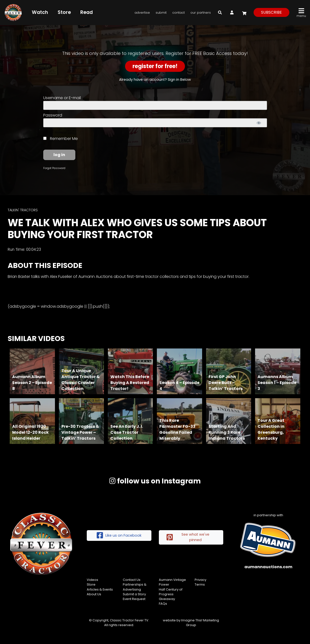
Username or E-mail (62, 98)
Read (87, 12)
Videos (92, 580)
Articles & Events (100, 589)
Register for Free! (155, 66)
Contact (178, 13)
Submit (161, 13)
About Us (94, 594)
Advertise (142, 13)
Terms (200, 584)
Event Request (134, 599)
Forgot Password (54, 168)
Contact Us (132, 580)
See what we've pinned (188, 537)
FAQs (163, 604)
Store (64, 12)
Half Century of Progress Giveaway (171, 594)
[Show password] (259, 123)
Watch (40, 12)
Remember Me (61, 139)
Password (53, 115)
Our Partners (201, 13)
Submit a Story (134, 594)
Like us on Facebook (119, 536)
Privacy (200, 580)
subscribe (271, 12)
